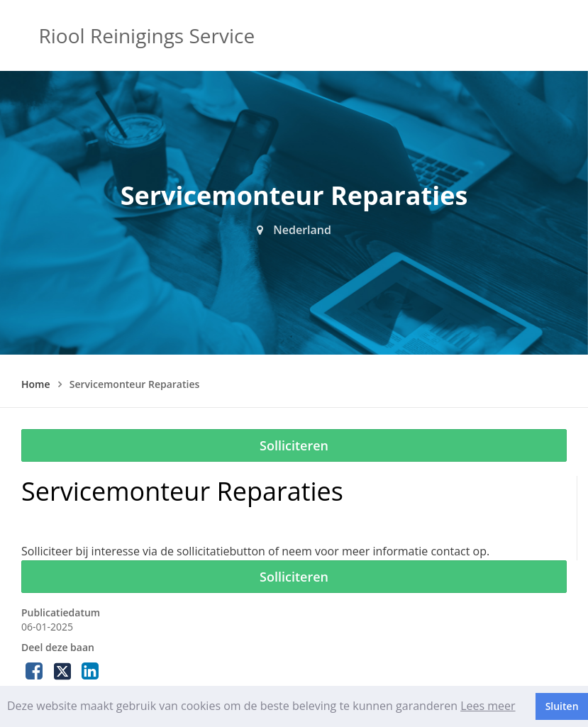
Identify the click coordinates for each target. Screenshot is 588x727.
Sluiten (562, 706)
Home (36, 384)
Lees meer (488, 706)
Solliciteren (294, 445)
